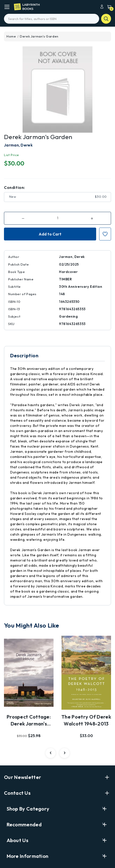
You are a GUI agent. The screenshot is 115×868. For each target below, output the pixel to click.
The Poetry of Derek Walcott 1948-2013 (86, 720)
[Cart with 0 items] (108, 7)
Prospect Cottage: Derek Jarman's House (29, 721)
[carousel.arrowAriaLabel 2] (51, 753)
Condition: (14, 187)
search (106, 19)
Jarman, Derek (18, 145)
